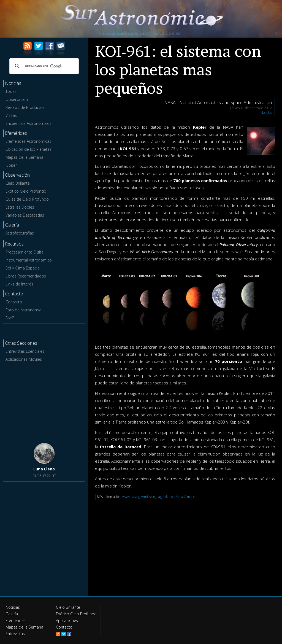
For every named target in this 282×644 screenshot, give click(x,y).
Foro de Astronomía (23, 310)
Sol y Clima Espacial (23, 268)
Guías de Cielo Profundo (27, 199)
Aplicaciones (67, 620)
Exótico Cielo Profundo (26, 191)
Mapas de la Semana (24, 157)
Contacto (14, 302)
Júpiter (11, 165)
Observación (17, 99)
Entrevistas (15, 634)
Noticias (266, 113)
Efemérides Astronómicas (28, 141)
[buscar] (43, 66)
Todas (11, 91)
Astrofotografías (20, 233)
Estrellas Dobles (20, 207)
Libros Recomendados (26, 276)
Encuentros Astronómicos (29, 123)
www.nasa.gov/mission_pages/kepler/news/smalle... (160, 497)
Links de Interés (19, 284)
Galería (12, 614)
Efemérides (16, 620)
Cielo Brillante (18, 183)
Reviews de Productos (25, 107)
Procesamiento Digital (25, 252)
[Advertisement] (44, 402)
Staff (10, 318)
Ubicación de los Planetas (29, 149)
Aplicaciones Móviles (24, 359)
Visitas (11, 115)
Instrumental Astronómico (29, 260)
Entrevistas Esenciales (25, 351)
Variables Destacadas (25, 215)
